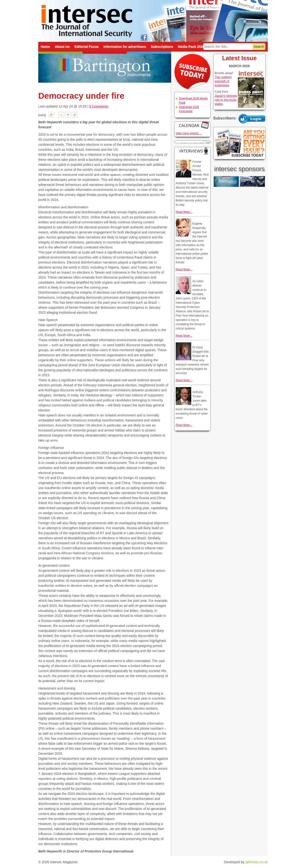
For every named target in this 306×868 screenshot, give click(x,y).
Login (252, 119)
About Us (62, 47)
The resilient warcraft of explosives (223, 81)
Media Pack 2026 (191, 47)
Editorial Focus (86, 47)
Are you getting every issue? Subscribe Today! (239, 143)
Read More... (184, 212)
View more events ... (189, 133)
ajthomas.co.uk (257, 862)
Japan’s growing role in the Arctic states (226, 100)
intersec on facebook (144, 37)
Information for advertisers (125, 47)
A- (61, 115)
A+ (68, 115)
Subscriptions (162, 47)
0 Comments (99, 106)
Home (45, 47)
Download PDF (51, 115)
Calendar (192, 125)
